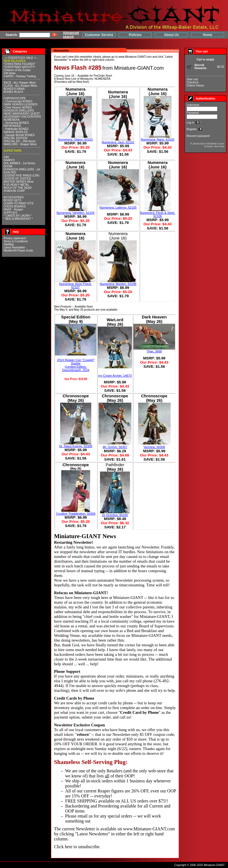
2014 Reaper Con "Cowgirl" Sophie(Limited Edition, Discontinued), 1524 (76, 365)
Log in (191, 123)
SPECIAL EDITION (15, 138)
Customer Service (99, 35)
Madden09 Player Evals (18, 251)
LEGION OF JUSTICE (17, 179)
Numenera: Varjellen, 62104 (75, 213)
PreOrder (99, 76)
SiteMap (9, 244)
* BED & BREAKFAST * (18, 219)
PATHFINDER (12, 126)
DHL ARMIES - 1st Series (19, 163)
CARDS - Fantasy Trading (20, 76)
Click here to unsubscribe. (77, 847)
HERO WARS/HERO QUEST (22, 114)
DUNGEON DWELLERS (19, 111)
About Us (171, 35)
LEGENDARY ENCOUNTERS (22, 117)
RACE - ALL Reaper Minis (20, 83)
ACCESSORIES (14, 197)
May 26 (79, 310)
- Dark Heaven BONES (18, 107)
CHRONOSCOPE (15, 98)
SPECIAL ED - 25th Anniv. (20, 141)
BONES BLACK (14, 92)
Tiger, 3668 (154, 351)
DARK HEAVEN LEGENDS (21, 104)
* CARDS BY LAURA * (18, 216)
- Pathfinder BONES (16, 129)
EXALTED (10, 172)
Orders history (195, 85)
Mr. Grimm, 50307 (115, 447)
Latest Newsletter (14, 247)
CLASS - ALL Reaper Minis (20, 86)
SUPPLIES (10, 213)
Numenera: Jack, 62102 (118, 142)
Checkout (192, 82)
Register (192, 129)
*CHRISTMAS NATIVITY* (19, 67)
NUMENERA (12, 120)
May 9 (63, 310)
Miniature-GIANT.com (139, 68)
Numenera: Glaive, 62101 (75, 139)
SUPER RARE (13, 151)
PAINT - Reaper (13, 210)
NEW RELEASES (15, 61)
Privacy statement (15, 238)
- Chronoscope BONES (18, 101)
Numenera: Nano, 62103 (158, 139)
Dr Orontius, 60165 (115, 515)
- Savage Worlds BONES (19, 135)
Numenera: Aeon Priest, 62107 (76, 286)
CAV (6, 157)
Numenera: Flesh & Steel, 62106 (158, 214)
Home (208, 35)
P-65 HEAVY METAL (16, 185)
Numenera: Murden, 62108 (118, 284)
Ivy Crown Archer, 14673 (115, 376)
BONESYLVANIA (14, 89)
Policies (135, 35)
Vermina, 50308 (154, 447)
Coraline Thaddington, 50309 (76, 514)
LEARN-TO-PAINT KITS (19, 203)
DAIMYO (9, 160)
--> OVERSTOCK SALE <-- (21, 58)
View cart (192, 79)
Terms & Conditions (16, 241)
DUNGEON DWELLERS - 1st (22, 169)
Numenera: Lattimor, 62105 (118, 207)
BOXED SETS (13, 200)
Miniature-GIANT (128, 598)
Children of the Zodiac (17, 70)
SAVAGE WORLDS (16, 132)
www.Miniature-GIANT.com (135, 57)
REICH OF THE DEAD (18, 188)
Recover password (198, 136)
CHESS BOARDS (15, 206)
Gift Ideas (10, 73)
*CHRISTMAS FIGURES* (19, 64)
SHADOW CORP (14, 191)
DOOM (8, 166)
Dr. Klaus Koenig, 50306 (76, 446)
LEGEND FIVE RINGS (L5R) (21, 176)
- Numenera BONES (16, 123)
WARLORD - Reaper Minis (20, 144)
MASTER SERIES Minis (19, 182)
